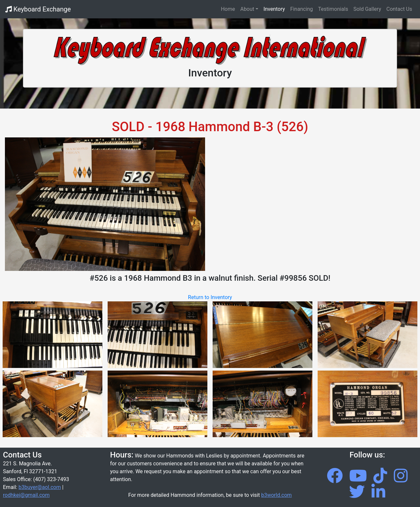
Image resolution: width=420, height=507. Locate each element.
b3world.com (276, 495)
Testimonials (333, 9)
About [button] (247, 9)
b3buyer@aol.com (40, 487)
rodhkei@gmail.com (26, 495)
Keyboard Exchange (38, 9)
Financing (301, 9)
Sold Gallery (367, 9)
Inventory (274, 9)
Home (229, 9)
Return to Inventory (210, 297)
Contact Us (399, 9)
